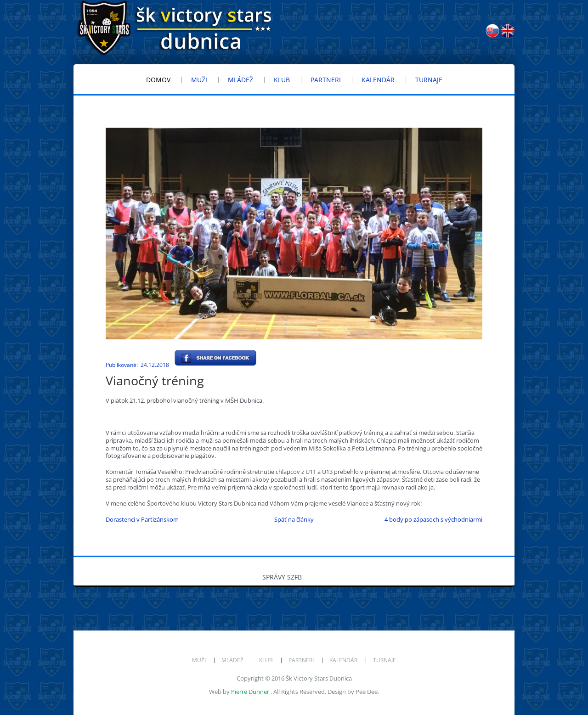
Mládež (232, 660)
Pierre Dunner (250, 692)
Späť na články (294, 519)
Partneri (301, 660)
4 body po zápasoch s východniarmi (433, 519)
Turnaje (384, 660)
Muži (199, 660)
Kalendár (343, 660)
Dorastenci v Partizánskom (142, 519)
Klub (266, 660)
